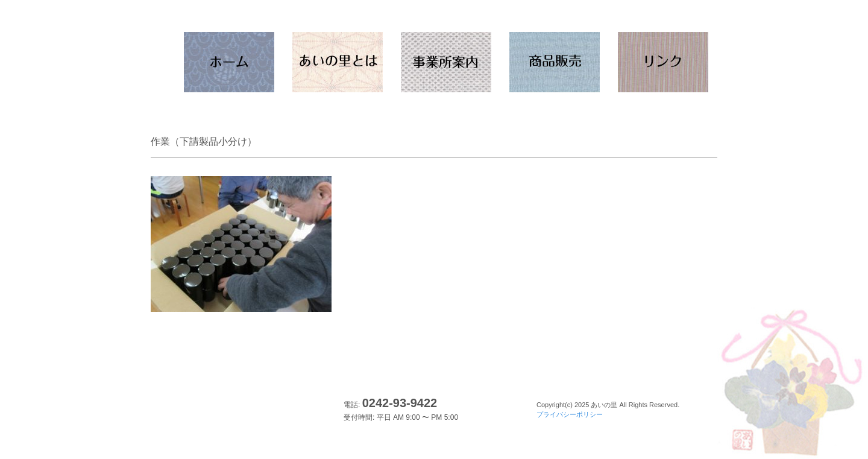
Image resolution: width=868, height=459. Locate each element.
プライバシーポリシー (570, 414)
